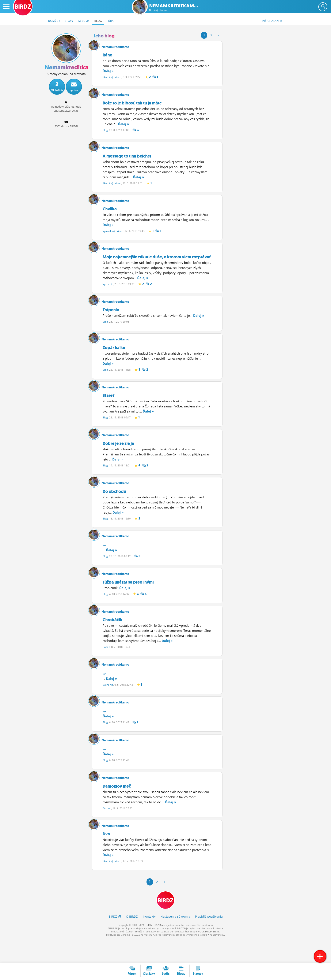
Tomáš (138, 956)
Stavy (69, 21)
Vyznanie (108, 290)
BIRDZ (166, 925)
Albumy (84, 21)
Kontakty (149, 941)
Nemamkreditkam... (174, 8)
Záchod (107, 830)
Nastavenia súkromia (175, 941)
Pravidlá (209, 941)
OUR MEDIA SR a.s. (155, 950)
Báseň (106, 663)
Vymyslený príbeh (113, 235)
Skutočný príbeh (112, 77)
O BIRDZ (132, 941)
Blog (98, 21)
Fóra (110, 21)
